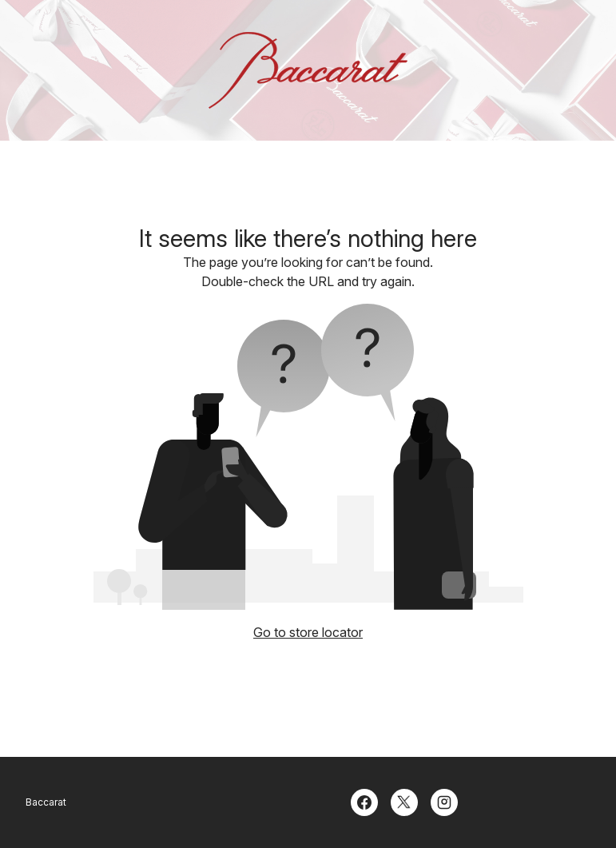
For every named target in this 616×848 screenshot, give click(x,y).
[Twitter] (404, 801)
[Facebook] (364, 801)
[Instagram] (444, 801)
